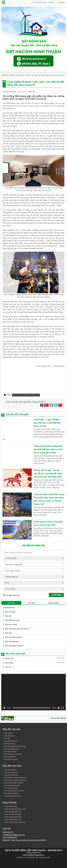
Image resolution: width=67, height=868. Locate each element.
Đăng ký (48, 2)
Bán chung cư (11, 612)
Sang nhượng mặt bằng (13, 814)
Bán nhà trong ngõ (11, 759)
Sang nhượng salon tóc (13, 819)
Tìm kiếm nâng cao (13, 595)
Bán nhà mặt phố (12, 642)
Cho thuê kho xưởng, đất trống (15, 778)
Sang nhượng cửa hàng (13, 796)
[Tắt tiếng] (59, 708)
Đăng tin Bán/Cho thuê (33, 2)
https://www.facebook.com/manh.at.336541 (28, 840)
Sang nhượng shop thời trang (15, 822)
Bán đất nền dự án (12, 620)
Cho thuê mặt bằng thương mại (15, 780)
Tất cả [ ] (9, 667)
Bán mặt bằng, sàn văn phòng (17, 629)
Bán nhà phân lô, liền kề (14, 646)
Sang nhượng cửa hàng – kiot (15, 809)
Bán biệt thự (10, 608)
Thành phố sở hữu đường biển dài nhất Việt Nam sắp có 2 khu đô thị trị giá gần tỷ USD (48, 449)
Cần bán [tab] (11, 603)
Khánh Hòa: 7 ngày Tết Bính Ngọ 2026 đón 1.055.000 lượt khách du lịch (47, 423)
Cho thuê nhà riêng (11, 788)
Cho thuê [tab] (32, 603)
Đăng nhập (59, 2)
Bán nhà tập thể (10, 757)
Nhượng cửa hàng (11, 806)
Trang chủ (5, 75)
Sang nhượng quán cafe (13, 817)
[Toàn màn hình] (63, 708)
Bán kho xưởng (11, 625)
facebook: (7, 840)
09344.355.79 (8, 832)
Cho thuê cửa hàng (11, 775)
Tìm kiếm (56, 595)
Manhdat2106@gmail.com (14, 835)
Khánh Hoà (9, 658)
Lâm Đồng (9, 663)
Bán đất (8, 616)
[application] (33, 692)
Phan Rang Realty (11, 92)
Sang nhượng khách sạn (13, 812)
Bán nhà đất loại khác (14, 637)
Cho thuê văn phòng (11, 793)
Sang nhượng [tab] (54, 603)
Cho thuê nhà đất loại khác (14, 783)
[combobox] (33, 564)
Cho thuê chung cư (11, 772)
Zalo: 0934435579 (10, 838)
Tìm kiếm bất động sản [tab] (34, 545)
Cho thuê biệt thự (10, 770)
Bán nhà (9, 633)
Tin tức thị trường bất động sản (26, 395)
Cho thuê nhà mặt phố (12, 785)
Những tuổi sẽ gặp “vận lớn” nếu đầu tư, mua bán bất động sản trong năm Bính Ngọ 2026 (48, 474)
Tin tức (12, 75)
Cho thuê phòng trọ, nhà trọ (14, 791)
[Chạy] (4, 708)
